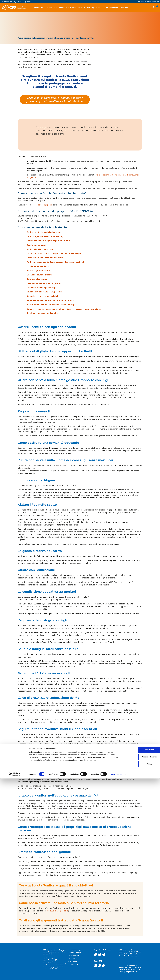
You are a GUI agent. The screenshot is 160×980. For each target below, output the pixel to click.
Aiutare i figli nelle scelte (38, 271)
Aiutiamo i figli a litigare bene (40, 249)
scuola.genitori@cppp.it (42, 205)
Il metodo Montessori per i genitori (42, 313)
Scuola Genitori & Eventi (55, 8)
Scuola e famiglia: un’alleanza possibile (44, 292)
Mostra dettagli (117, 976)
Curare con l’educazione (38, 279)
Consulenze (71, 8)
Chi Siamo (124, 8)
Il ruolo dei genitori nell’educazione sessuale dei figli (51, 305)
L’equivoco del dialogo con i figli (41, 288)
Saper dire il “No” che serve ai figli (42, 296)
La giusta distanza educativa (39, 275)
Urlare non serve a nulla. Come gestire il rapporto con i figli (54, 254)
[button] (150, 7)
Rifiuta (141, 965)
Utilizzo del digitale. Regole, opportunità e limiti (48, 241)
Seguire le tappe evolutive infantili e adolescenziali (50, 300)
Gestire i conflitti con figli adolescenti (44, 232)
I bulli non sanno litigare (38, 266)
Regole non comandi (36, 245)
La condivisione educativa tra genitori (44, 283)
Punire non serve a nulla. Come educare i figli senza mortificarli (56, 262)
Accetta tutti (141, 951)
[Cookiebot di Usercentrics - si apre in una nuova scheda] (14, 976)
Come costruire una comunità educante (45, 258)
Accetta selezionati (141, 958)
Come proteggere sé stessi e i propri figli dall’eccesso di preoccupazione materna (64, 309)
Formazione (39, 8)
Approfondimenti (111, 8)
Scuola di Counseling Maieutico (90, 8)
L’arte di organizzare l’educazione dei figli (45, 236)
